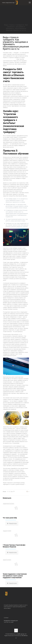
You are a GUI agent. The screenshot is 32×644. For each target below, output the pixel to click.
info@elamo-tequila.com (11, 621)
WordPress (25, 636)
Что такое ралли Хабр (10, 518)
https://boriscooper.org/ (10, 486)
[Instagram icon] (16, 638)
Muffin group (21, 634)
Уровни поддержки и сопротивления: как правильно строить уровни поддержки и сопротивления (15, 576)
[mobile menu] (30, 3)
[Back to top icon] (16, 630)
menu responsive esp (9, 3)
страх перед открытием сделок (15, 58)
